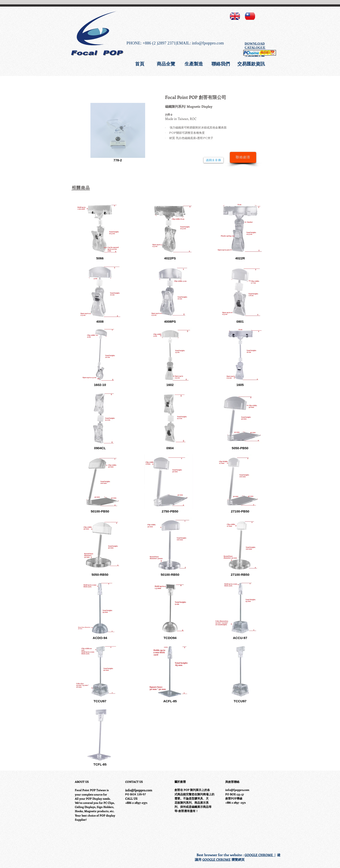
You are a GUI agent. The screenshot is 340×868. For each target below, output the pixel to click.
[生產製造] (194, 64)
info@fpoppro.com (208, 43)
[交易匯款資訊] (251, 64)
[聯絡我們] (221, 64)
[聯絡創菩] (243, 157)
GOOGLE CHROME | (260, 855)
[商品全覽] (166, 64)
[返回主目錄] (213, 160)
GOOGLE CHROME (216, 859)
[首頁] (140, 64)
